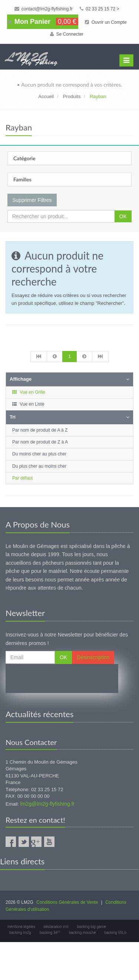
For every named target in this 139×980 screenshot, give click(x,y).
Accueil (46, 96)
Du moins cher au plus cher (39, 454)
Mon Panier (43, 22)
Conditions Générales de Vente (67, 902)
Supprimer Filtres (32, 200)
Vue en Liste (28, 404)
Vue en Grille (28, 392)
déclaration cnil (56, 927)
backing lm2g (20, 933)
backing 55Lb (115, 933)
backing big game (91, 927)
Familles (22, 179)
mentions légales (21, 927)
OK (123, 216)
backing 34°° (50, 933)
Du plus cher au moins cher (39, 466)
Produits (72, 96)
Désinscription (93, 657)
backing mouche (82, 933)
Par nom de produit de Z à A (40, 442)
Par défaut (22, 478)
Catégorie (24, 158)
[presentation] (62, 678)
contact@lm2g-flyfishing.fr (44, 9)
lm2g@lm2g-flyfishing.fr (47, 804)
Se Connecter (67, 34)
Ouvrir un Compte (106, 22)
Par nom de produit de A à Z (40, 430)
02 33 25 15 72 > (100, 9)
